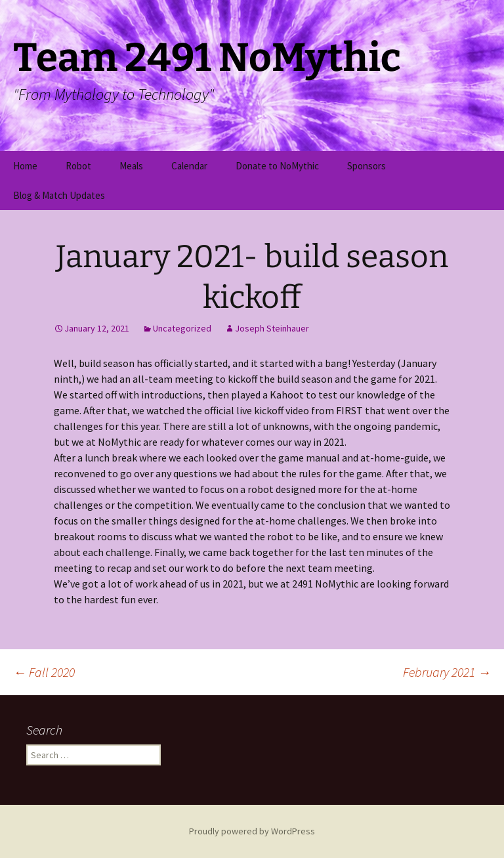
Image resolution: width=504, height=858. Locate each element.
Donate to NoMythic (277, 166)
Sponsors (367, 166)
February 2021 (447, 672)
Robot (78, 166)
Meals (131, 166)
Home (25, 166)
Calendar (189, 166)
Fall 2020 (44, 672)
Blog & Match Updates (59, 195)
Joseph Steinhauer (272, 328)
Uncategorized (182, 328)
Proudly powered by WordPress (252, 831)
